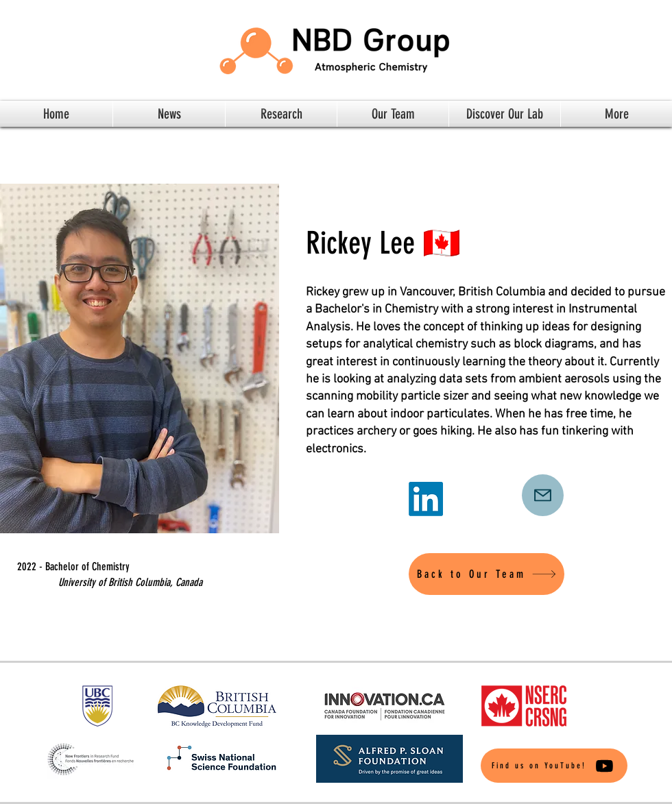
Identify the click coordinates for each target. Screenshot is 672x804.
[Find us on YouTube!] (554, 766)
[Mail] (543, 495)
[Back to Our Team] (487, 574)
